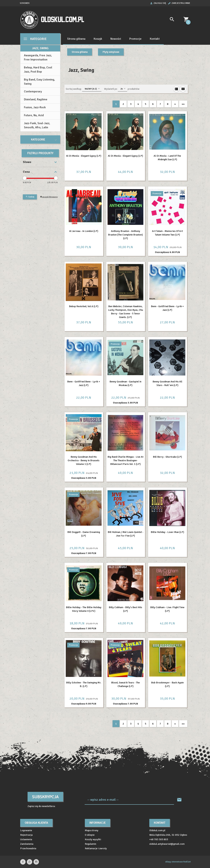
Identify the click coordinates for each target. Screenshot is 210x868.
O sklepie (90, 835)
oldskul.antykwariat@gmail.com (167, 844)
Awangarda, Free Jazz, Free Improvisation (38, 57)
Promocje (135, 39)
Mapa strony (92, 830)
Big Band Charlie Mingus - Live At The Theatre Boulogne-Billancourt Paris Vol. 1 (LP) (125, 460)
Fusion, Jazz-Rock (35, 107)
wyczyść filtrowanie (49, 197)
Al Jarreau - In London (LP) (84, 231)
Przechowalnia (28, 848)
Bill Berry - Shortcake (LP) (167, 457)
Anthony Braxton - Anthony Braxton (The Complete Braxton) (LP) (125, 235)
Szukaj (30, 197)
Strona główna (76, 39)
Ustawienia (26, 839)
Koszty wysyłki (93, 839)
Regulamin (91, 844)
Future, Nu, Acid (34, 115)
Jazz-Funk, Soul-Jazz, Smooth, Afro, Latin (37, 125)
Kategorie (35, 39)
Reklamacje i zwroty (96, 848)
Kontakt (155, 39)
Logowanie (26, 830)
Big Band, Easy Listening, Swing (39, 82)
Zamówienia (27, 844)
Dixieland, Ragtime (36, 99)
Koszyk (98, 39)
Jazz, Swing (40, 48)
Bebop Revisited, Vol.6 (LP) (84, 306)
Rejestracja (26, 835)
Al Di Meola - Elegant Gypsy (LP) (84, 156)
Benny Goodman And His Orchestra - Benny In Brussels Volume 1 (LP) (84, 460)
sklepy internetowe (174, 862)
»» (183, 104)
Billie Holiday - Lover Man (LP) (167, 532)
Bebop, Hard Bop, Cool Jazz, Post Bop (38, 70)
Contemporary (33, 91)
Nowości (116, 39)
